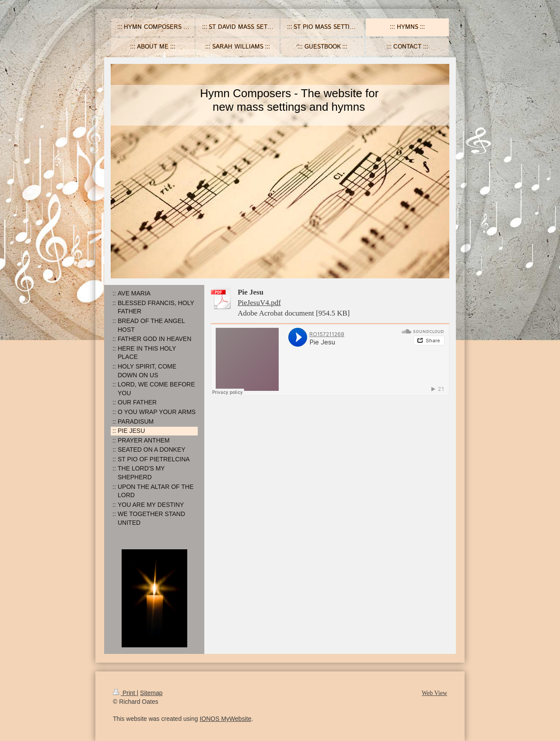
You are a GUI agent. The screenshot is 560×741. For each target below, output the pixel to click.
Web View (434, 693)
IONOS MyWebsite (225, 719)
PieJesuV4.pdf (259, 303)
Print (125, 693)
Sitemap (151, 693)
